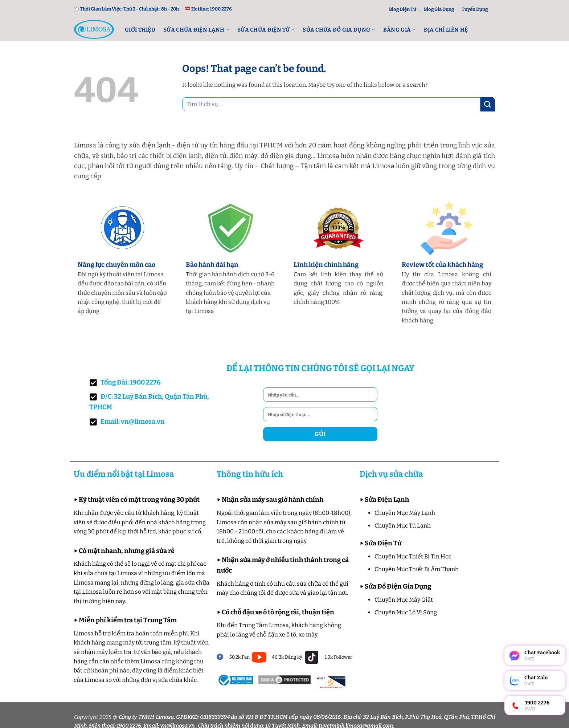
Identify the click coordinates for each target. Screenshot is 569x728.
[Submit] (488, 104)
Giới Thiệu (140, 30)
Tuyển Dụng (475, 9)
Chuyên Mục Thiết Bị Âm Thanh (417, 569)
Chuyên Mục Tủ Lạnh (403, 526)
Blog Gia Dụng (439, 9)
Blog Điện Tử (403, 9)
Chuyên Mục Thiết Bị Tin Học (413, 556)
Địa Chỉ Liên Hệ (446, 30)
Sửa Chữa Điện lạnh (196, 30)
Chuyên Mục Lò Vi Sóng (406, 612)
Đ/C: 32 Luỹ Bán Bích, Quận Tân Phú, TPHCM (149, 402)
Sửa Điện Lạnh (387, 500)
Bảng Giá (400, 30)
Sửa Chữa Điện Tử (266, 30)
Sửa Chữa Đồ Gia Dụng (339, 30)
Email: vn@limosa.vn (127, 422)
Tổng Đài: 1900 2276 (125, 383)
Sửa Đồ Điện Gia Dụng (398, 586)
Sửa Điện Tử (383, 543)
